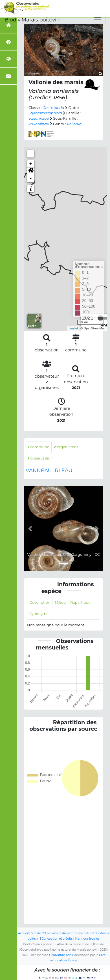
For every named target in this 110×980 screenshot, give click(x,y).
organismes (66, 447)
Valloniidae (39, 118)
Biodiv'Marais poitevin (32, 20)
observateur (40, 458)
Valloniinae (39, 124)
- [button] (31, 179)
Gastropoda (53, 108)
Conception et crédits (57, 939)
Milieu (60, 602)
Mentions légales (87, 939)
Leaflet (73, 328)
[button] (31, 171)
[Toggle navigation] (98, 20)
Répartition (80, 602)
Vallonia (74, 124)
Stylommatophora (45, 113)
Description (40, 602)
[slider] (100, 318)
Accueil (23, 933)
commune (39, 447)
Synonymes (40, 614)
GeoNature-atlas (61, 955)
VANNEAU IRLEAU (49, 471)
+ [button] (31, 164)
